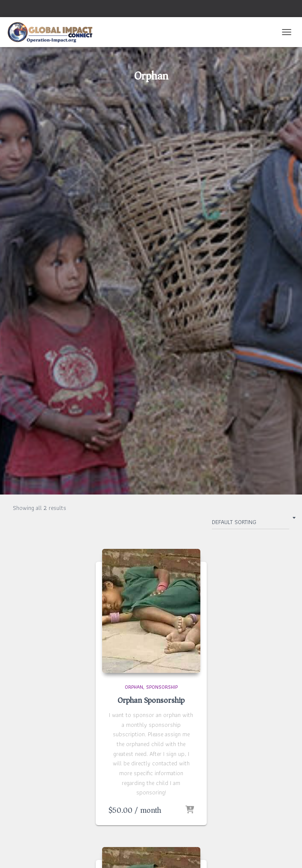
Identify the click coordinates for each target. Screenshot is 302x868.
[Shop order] (251, 524)
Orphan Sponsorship (151, 700)
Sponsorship (162, 687)
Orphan (134, 687)
